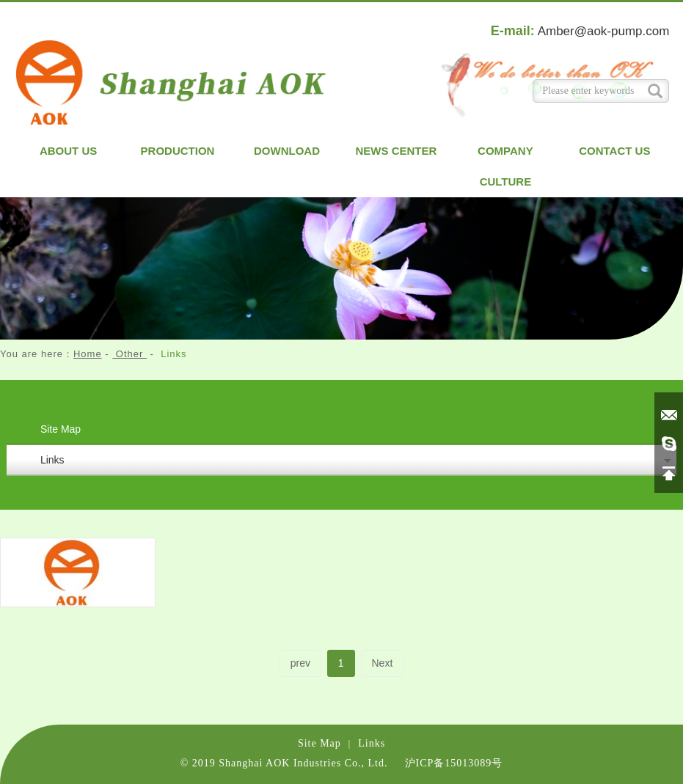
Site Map (61, 429)
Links (52, 460)
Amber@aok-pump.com (604, 31)
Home (88, 354)
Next (383, 663)
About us (68, 151)
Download (287, 151)
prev (300, 663)
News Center (397, 151)
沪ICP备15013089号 (454, 763)
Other (129, 354)
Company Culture (505, 166)
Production (178, 151)
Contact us (614, 151)
